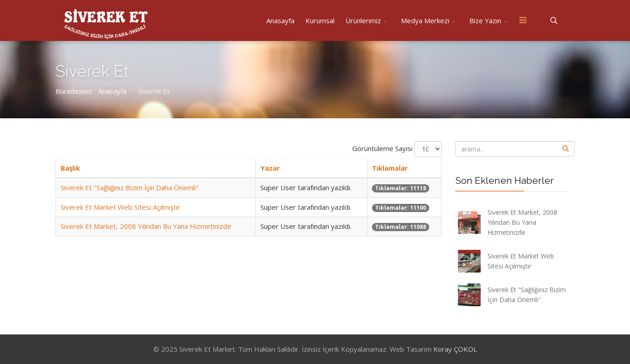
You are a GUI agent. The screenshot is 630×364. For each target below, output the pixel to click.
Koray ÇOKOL (455, 349)
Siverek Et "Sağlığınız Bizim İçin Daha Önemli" (130, 187)
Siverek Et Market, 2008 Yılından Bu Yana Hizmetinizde (146, 226)
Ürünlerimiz (363, 20)
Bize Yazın (485, 20)
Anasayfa (280, 20)
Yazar (270, 168)
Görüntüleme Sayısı (382, 148)
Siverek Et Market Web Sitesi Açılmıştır (120, 207)
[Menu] (523, 20)
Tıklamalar (390, 168)
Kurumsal (320, 20)
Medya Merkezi (425, 20)
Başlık (70, 168)
